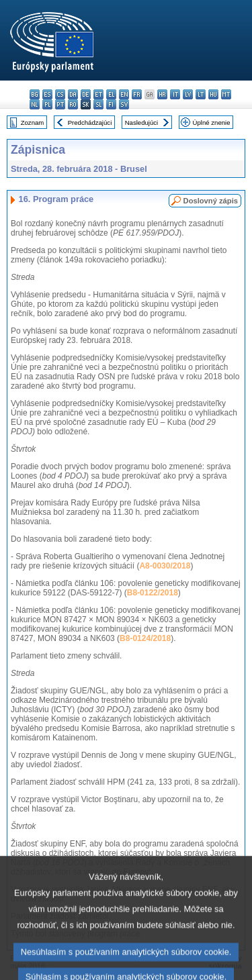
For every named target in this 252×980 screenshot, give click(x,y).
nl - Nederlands (35, 104)
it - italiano (175, 94)
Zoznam (33, 122)
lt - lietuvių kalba (201, 94)
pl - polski (47, 104)
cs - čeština (60, 94)
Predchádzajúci (90, 122)
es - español (47, 94)
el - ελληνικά (111, 94)
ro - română (73, 104)
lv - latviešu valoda (188, 94)
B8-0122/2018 (153, 593)
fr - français (137, 94)
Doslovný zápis (211, 201)
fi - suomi (111, 104)
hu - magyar (213, 94)
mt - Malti (226, 94)
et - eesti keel (98, 94)
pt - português (60, 104)
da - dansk (73, 94)
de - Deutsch (86, 94)
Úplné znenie (212, 122)
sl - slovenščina (98, 104)
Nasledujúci (142, 122)
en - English (124, 94)
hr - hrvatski (162, 94)
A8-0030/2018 (165, 566)
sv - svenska (124, 104)
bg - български (35, 94)
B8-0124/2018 (145, 638)
